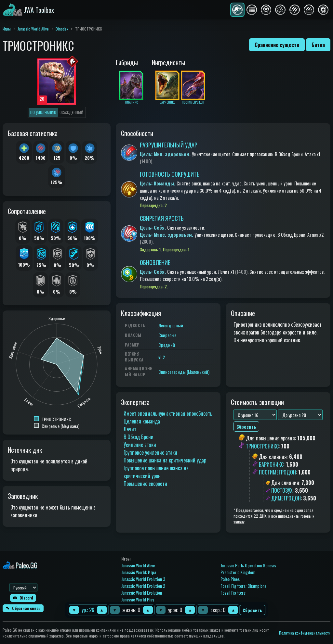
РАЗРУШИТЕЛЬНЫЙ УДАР (169, 145)
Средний (167, 345)
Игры (7, 29)
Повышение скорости (145, 484)
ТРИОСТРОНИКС (262, 446)
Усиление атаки (140, 445)
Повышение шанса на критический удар (165, 460)
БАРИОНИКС (271, 464)
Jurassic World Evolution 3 (143, 579)
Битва (318, 45)
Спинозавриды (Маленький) (184, 372)
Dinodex (62, 29)
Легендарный (171, 325)
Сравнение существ (277, 45)
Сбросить (253, 610)
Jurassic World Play (138, 599)
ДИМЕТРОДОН (286, 498)
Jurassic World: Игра (139, 572)
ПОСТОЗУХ (282, 490)
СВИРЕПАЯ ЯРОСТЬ (162, 218)
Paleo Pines (230, 579)
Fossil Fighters (233, 593)
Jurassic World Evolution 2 (143, 586)
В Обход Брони (139, 437)
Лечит (130, 429)
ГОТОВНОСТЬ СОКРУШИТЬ (170, 174)
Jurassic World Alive (33, 29)
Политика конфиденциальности (305, 633)
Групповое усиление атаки (150, 452)
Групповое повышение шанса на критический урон (156, 472)
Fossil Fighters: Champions (243, 586)
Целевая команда (142, 421)
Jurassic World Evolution (142, 593)
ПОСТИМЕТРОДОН (277, 472)
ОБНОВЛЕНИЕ (155, 262)
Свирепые (167, 335)
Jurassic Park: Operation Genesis (248, 565)
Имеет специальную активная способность (168, 413)
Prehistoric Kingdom (238, 572)
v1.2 (162, 357)
